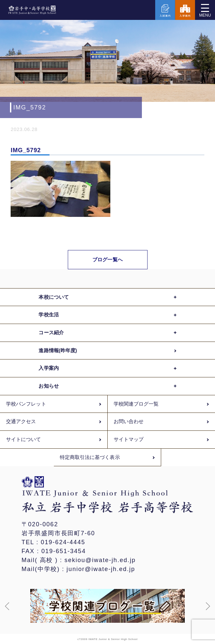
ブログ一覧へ (107, 259)
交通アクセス (21, 421)
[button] (7, 606)
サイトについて (24, 439)
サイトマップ (129, 439)
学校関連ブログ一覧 (136, 404)
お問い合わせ (129, 421)
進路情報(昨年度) (58, 351)
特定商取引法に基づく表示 (90, 457)
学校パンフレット (26, 404)
